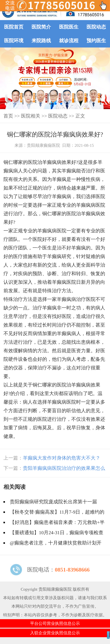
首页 (8, 116)
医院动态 (96, 27)
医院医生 (69, 27)
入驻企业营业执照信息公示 (55, 633)
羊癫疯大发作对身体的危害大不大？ (62, 458)
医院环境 (14, 41)
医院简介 (41, 27)
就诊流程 (69, 41)
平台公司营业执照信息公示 (55, 623)
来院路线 (41, 41)
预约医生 (96, 41)
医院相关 (31, 116)
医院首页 (14, 27)
